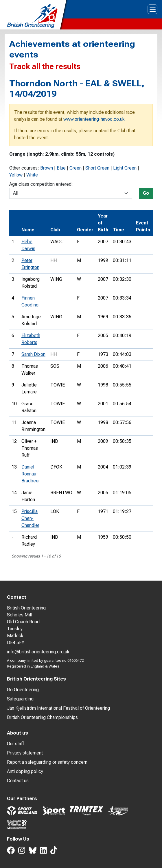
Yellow (16, 175)
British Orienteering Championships (42, 717)
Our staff (15, 744)
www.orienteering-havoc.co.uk (94, 119)
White (32, 175)
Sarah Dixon (33, 354)
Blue (61, 168)
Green (76, 168)
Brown (47, 168)
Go (146, 193)
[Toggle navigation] (152, 9)
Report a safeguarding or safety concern (47, 762)
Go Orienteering (23, 690)
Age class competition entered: (41, 184)
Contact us (18, 781)
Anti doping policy (25, 771)
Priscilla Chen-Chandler (30, 518)
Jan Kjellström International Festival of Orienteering (58, 708)
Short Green (97, 168)
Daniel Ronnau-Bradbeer (31, 474)
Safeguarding (20, 699)
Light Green (125, 168)
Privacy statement (25, 753)
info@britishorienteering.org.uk (38, 652)
